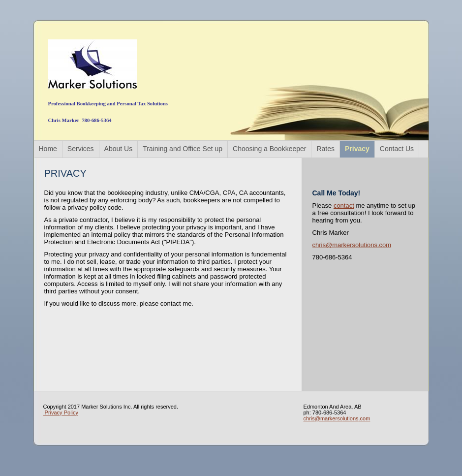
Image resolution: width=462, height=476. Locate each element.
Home (48, 149)
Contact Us (397, 149)
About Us (119, 149)
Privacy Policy (61, 413)
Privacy (357, 149)
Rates (325, 149)
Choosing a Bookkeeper (269, 149)
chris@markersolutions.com (352, 245)
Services (81, 149)
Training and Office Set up (183, 149)
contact (344, 206)
